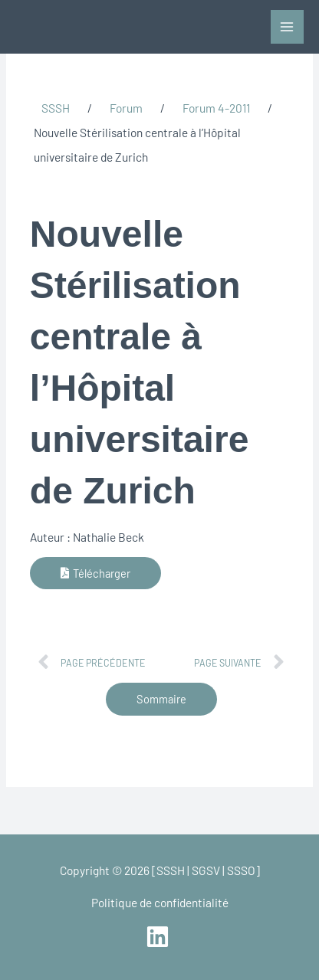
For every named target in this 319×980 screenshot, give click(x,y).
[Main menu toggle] (287, 26)
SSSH (56, 108)
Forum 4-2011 (216, 108)
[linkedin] (159, 937)
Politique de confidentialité (160, 902)
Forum (126, 108)
